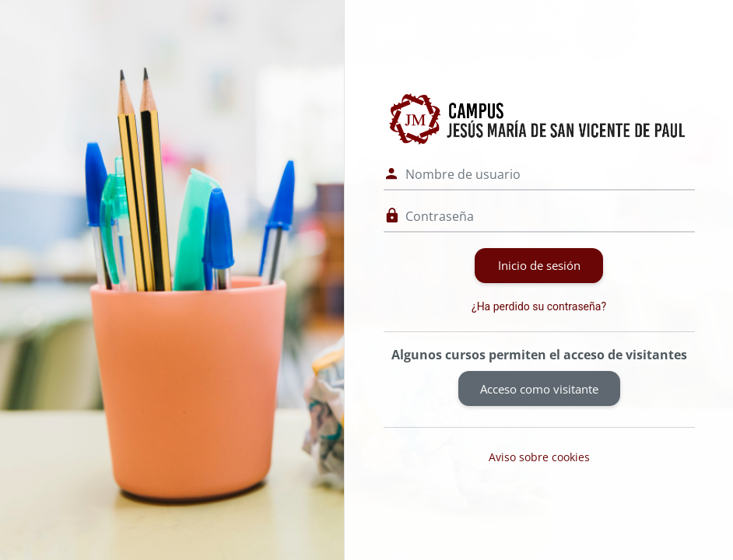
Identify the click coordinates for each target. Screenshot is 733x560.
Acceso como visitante (539, 389)
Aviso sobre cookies (539, 457)
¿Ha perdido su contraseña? (539, 306)
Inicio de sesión (539, 265)
